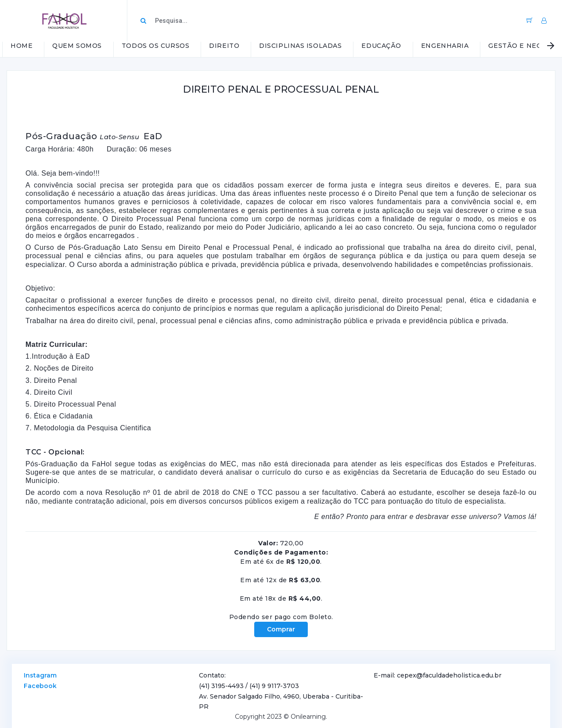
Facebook (40, 686)
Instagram (40, 675)
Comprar (281, 629)
